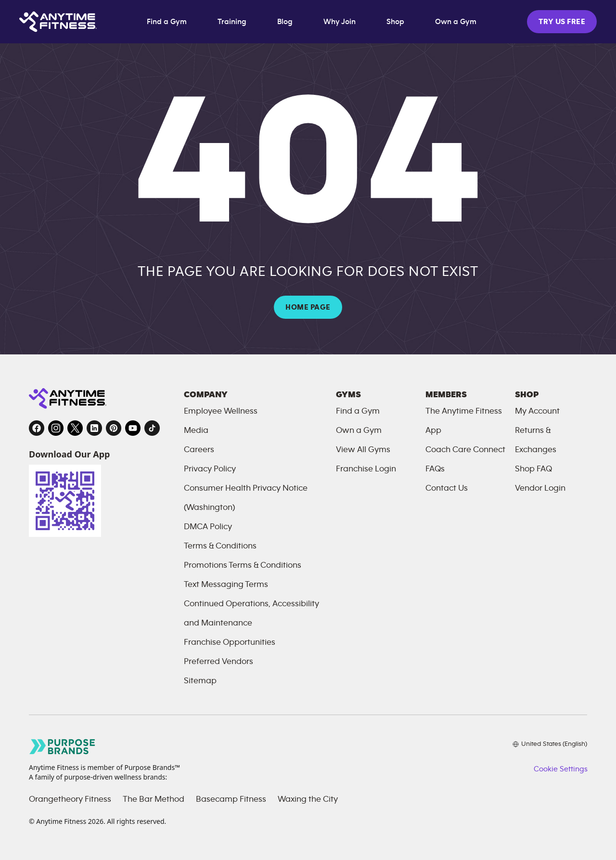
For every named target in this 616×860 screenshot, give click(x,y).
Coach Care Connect (465, 450)
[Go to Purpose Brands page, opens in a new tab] (63, 747)
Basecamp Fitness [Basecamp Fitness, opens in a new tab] (231, 799)
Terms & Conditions (220, 546)
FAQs (435, 469)
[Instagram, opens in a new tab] (56, 428)
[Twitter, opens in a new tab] (75, 428)
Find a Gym (167, 22)
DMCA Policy (208, 527)
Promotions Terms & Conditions (243, 565)
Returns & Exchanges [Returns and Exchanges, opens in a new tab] (536, 440)
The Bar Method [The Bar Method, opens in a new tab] (154, 799)
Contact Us (447, 488)
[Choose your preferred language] (550, 744)
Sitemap (200, 681)
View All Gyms (363, 450)
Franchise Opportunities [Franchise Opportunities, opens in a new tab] (230, 642)
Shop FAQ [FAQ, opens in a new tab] (533, 469)
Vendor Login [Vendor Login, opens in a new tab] (540, 488)
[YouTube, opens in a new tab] (133, 428)
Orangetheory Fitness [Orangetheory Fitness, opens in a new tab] (70, 799)
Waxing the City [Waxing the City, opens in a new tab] (308, 799)
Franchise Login (366, 469)
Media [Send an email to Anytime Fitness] (196, 430)
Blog (285, 22)
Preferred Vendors (218, 662)
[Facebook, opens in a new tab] (37, 428)
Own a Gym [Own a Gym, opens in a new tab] (456, 22)
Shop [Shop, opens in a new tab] (395, 22)
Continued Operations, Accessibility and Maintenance (251, 613)
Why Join (340, 22)
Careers (199, 450)
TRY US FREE (562, 22)
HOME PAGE (308, 307)
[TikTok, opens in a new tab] (152, 428)
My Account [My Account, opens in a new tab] (537, 411)
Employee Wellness (221, 411)
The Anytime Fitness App (464, 421)
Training (232, 22)
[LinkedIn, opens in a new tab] (94, 428)
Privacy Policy (210, 469)
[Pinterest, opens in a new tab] (114, 428)
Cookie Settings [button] (560, 769)
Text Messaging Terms (226, 585)
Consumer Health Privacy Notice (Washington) (246, 498)
